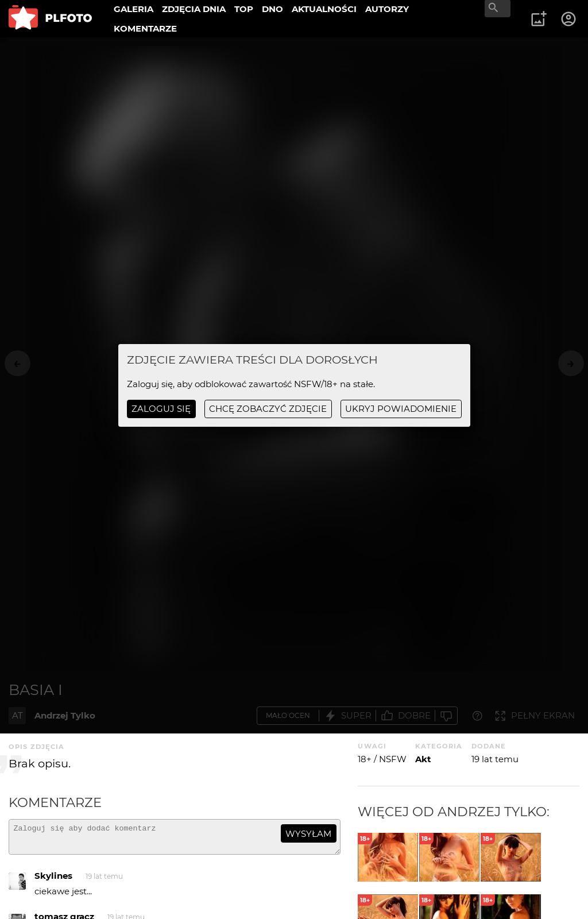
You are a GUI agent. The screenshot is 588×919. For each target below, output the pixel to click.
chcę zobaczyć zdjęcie (268, 409)
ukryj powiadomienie (401, 409)
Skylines (53, 881)
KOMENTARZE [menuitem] (145, 28)
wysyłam (308, 834)
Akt (423, 759)
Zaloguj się (161, 409)
